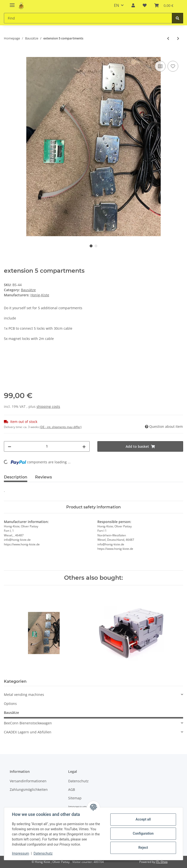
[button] (133, 5)
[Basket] (164, 5)
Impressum (20, 853)
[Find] (88, 18)
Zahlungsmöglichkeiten (29, 789)
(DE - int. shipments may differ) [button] (61, 427)
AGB (72, 789)
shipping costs (48, 406)
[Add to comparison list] (160, 66)
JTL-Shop (162, 862)
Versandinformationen (28, 781)
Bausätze (28, 290)
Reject (143, 848)
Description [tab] (16, 477)
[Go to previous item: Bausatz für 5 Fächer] (168, 38)
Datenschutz (78, 781)
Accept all (143, 819)
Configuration (143, 833)
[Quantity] (47, 446)
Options (10, 704)
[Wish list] (145, 5)
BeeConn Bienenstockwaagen (28, 723)
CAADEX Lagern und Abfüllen (28, 732)
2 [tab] (96, 246)
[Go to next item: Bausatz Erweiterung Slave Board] (178, 38)
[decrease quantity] (9, 446)
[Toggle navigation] (12, 3)
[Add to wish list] (173, 66)
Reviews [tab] (43, 477)
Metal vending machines (24, 695)
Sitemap (75, 798)
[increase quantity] (84, 446)
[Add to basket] (8, 54)
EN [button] (117, 5)
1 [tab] (91, 246)
